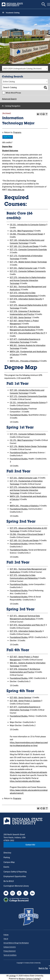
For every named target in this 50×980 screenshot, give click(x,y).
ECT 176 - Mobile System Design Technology (28, 262)
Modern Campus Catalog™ (30, 979)
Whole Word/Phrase (13, 93)
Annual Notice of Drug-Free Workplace (16, 943)
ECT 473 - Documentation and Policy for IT (27, 333)
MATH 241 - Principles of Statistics (24, 361)
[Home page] (3, 13)
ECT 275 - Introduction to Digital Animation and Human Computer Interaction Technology (28, 280)
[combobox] (25, 68)
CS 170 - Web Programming (21, 231)
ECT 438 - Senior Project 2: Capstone (25, 701)
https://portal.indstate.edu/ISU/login (25, 781)
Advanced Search (9, 99)
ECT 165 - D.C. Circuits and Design (24, 246)
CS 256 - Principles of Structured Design (27, 234)
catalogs (12, 976)
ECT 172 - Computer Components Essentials (28, 249)
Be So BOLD (9, 881)
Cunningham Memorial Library (16, 886)
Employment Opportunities (15, 876)
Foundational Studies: (19, 409)
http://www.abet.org (16, 190)
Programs (17, 132)
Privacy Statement (10, 951)
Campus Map (9, 862)
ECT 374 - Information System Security (26, 299)
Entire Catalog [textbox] (9, 81)
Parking (7, 857)
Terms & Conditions (10, 955)
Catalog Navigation (13, 106)
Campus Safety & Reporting (15, 872)
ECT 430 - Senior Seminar (20, 317)
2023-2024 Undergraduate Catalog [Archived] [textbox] (22, 68)
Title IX (6, 939)
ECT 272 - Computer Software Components (28, 271)
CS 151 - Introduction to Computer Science (28, 224)
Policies (6, 935)
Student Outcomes (10, 150)
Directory (7, 853)
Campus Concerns (10, 947)
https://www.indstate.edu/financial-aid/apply (28, 772)
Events (6, 867)
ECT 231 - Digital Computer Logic (24, 268)
